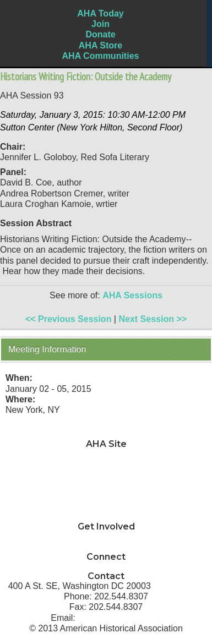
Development (106, 486)
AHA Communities (101, 56)
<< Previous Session (69, 319)
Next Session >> (153, 319)
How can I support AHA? (106, 547)
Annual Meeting (106, 496)
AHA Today (100, 13)
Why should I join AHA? (106, 536)
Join (100, 24)
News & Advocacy (106, 454)
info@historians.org (119, 618)
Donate (100, 34)
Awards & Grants (106, 507)
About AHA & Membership (106, 517)
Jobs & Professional (106, 475)
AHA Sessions (132, 295)
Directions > (178, 586)
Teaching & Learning (106, 464)
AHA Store (100, 45)
